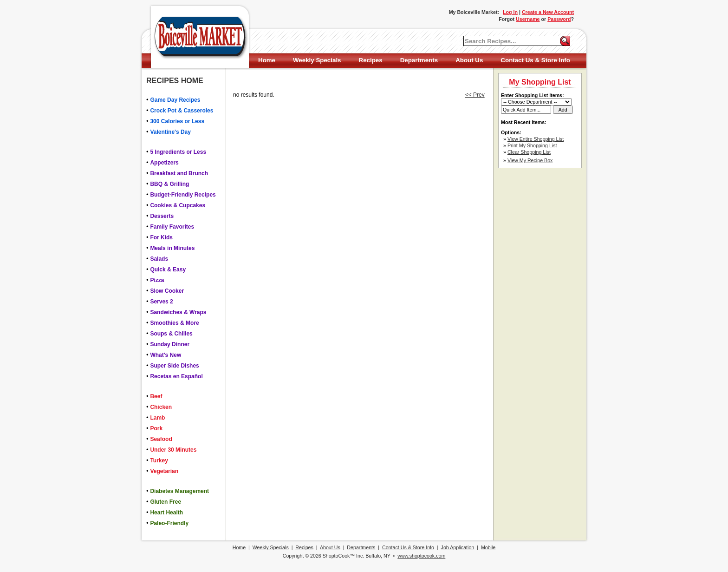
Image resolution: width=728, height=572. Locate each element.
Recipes (371, 60)
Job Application (458, 547)
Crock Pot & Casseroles (182, 111)
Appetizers (164, 163)
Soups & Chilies (171, 334)
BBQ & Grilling (169, 184)
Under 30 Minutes (173, 450)
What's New (166, 355)
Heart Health (166, 513)
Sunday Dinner (170, 344)
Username (528, 19)
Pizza (157, 280)
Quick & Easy (168, 270)
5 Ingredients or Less (178, 152)
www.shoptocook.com (421, 556)
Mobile (488, 547)
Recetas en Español (176, 376)
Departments (419, 60)
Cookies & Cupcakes (178, 205)
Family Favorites (172, 227)
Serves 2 (161, 302)
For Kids (161, 237)
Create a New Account (548, 12)
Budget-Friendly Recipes (183, 195)
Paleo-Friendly (169, 523)
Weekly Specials (317, 60)
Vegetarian (164, 471)
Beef (156, 396)
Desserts (162, 216)
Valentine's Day (170, 132)
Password (559, 19)
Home (267, 60)
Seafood (161, 439)
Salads (159, 259)
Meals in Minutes (172, 248)
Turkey (159, 460)
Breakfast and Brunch (179, 173)
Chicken (161, 407)
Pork (156, 428)
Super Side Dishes (174, 366)
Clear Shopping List (529, 152)
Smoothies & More (174, 323)
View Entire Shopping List (536, 139)
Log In (510, 12)
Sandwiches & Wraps (178, 312)
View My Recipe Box (530, 160)
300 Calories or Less (177, 121)
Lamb (157, 418)
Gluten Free (166, 502)
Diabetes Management (179, 491)
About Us (469, 60)
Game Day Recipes (175, 100)
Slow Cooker (167, 291)
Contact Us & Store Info (535, 60)
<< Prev (475, 95)
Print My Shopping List (532, 145)
